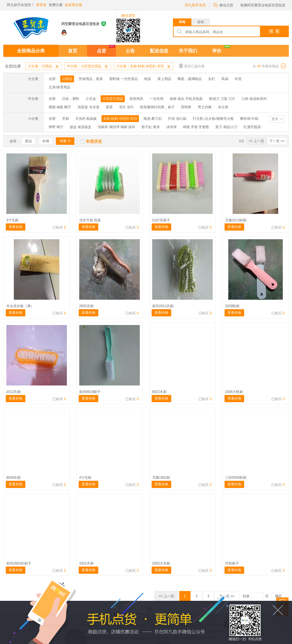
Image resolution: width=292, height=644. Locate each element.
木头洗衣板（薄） (20, 306)
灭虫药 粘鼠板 (86, 119)
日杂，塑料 (71, 99)
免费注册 (56, 5)
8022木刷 (160, 392)
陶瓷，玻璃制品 (190, 79)
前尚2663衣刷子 (19, 563)
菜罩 (109, 107)
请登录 (41, 5)
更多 (275, 119)
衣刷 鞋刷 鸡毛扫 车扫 (120, 119)
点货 (101, 51)
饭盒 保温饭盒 (81, 127)
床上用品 (164, 79)
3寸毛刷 (13, 220)
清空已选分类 (192, 66)
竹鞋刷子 (232, 563)
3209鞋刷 (232, 306)
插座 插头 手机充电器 (186, 99)
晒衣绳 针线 (249, 119)
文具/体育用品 (60, 87)
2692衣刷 (87, 306)
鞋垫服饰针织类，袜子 (157, 107)
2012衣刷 (14, 392)
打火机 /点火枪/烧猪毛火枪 (213, 119)
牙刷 (65, 119)
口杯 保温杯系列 (254, 99)
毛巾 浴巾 (126, 107)
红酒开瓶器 (252, 127)
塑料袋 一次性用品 (124, 79)
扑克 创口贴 (177, 119)
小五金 (91, 99)
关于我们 (188, 51)
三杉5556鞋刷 (236, 478)
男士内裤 (205, 107)
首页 (73, 51)
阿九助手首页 (195, 5)
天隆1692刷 (161, 478)
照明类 (186, 107)
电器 (148, 79)
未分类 (223, 107)
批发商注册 (74, 5)
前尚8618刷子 (90, 392)
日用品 (67, 79)
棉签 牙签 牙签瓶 (196, 127)
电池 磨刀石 (153, 119)
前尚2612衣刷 (163, 306)
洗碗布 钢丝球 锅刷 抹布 (116, 127)
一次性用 (157, 99)
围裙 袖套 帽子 (60, 107)
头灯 (212, 79)
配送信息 (159, 51)
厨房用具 (136, 99)
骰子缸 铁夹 (151, 127)
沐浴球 (172, 127)
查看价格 (16, 227)
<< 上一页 (256, 141)
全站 (201, 22)
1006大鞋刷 (234, 392)
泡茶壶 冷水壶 (88, 107)
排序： (15, 141)
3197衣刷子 (161, 220)
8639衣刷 (14, 478)
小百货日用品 (113, 99)
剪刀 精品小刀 (226, 127)
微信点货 (223, 5)
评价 (217, 51)
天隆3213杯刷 (236, 220)
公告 (130, 51)
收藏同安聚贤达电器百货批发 (263, 5)
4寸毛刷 (85, 478)
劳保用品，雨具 (91, 79)
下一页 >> (277, 141)
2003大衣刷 (161, 563)
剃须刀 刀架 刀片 (222, 99)
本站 (182, 22)
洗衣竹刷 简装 (90, 220)
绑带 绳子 (56, 127)
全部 (52, 79)
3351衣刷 (87, 563)
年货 (238, 79)
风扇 (225, 79)
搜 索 (274, 31)
